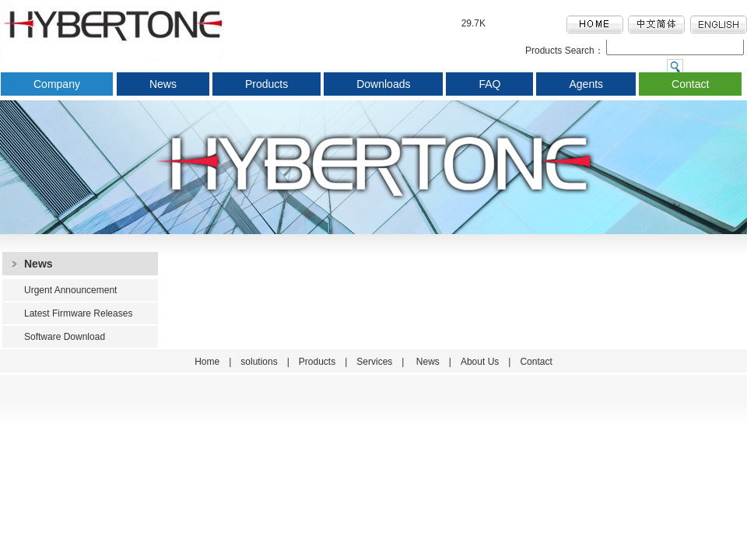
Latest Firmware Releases (78, 313)
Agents (586, 84)
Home (207, 362)
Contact (690, 84)
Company (57, 84)
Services (374, 362)
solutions (259, 362)
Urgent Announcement (70, 290)
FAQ (489, 84)
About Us (480, 362)
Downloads (383, 84)
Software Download (65, 337)
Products (267, 84)
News (163, 84)
